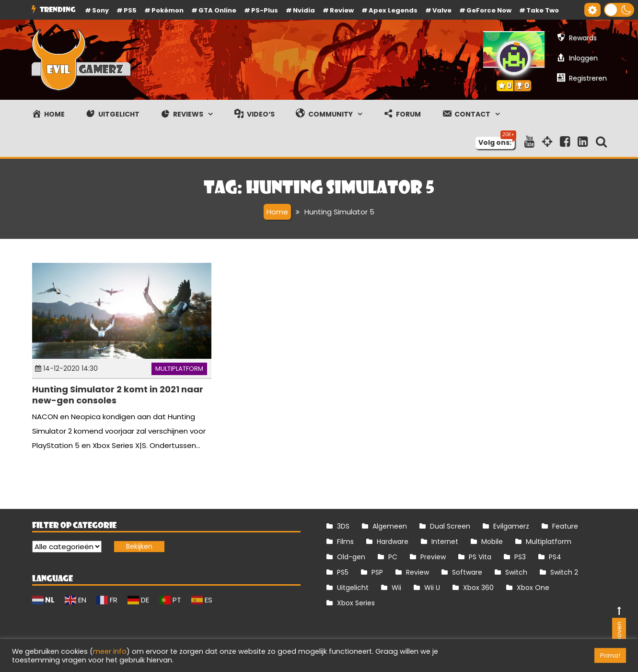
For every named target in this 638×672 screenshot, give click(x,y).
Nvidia (304, 10)
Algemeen (390, 526)
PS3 (520, 557)
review (342, 10)
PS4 (555, 557)
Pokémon (168, 10)
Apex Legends (393, 10)
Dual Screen (450, 526)
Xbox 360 (478, 588)
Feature (565, 526)
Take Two (543, 10)
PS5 (130, 10)
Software (467, 572)
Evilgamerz (511, 526)
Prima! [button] (610, 655)
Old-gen (351, 557)
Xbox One (533, 588)
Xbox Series (356, 603)
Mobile (492, 542)
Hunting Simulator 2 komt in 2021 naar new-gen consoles (118, 395)
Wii (396, 588)
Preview (433, 557)
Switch (516, 572)
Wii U (432, 588)
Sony (100, 10)
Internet (445, 542)
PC (393, 557)
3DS (343, 526)
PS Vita (480, 557)
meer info (110, 651)
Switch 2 (564, 572)
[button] (619, 10)
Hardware (393, 542)
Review (418, 572)
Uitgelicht (353, 588)
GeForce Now (489, 10)
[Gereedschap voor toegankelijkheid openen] (592, 10)
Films (345, 542)
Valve (442, 10)
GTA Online (217, 10)
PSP (377, 572)
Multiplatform (179, 369)
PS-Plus (265, 10)
